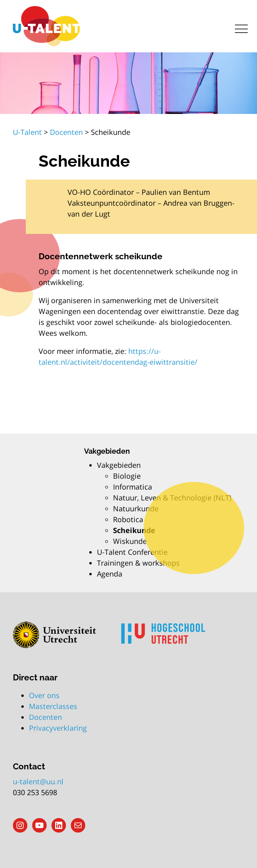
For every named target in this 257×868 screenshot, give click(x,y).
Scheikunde (134, 530)
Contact (29, 766)
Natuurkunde (136, 508)
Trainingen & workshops (138, 563)
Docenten (45, 717)
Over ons (44, 695)
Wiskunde (130, 541)
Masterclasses (53, 706)
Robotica (128, 519)
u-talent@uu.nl (38, 781)
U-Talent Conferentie (132, 552)
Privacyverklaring (58, 728)
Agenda (110, 574)
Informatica (133, 487)
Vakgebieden (119, 465)
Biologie (127, 476)
